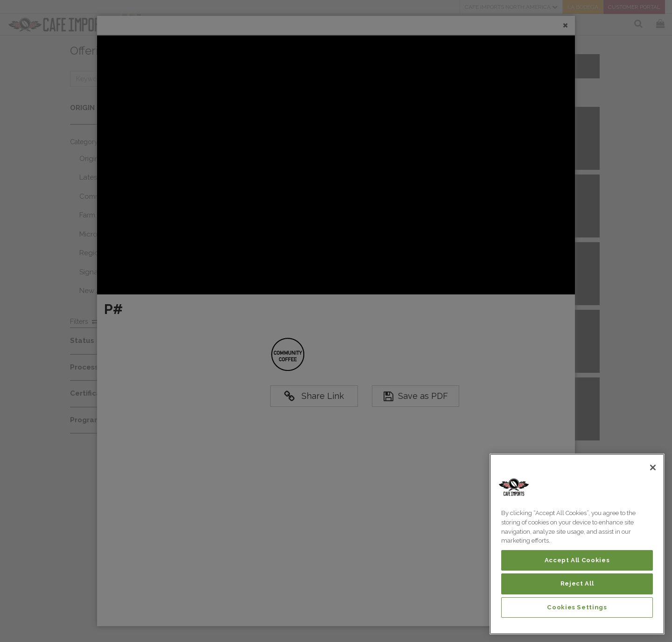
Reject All (577, 583)
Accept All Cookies (577, 560)
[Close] (653, 468)
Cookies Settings (577, 607)
